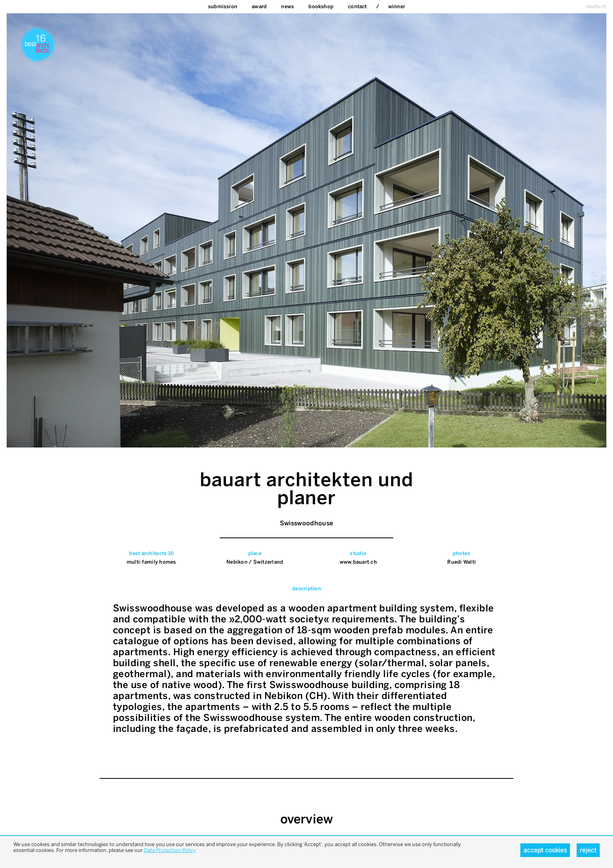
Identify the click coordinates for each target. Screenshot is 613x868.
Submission (223, 6)
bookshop (321, 6)
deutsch (596, 6)
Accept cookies (545, 850)
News (288, 6)
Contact (357, 6)
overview (307, 819)
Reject (588, 850)
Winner (397, 6)
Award (259, 6)
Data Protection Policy (170, 850)
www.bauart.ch (358, 562)
